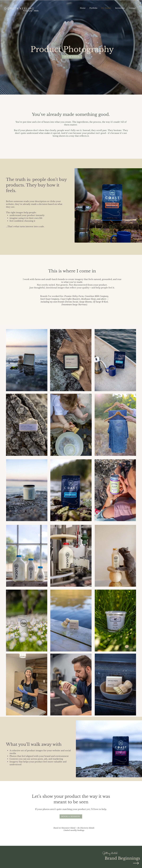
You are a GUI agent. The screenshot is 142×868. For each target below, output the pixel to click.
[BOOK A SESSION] (71, 816)
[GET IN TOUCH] (72, 57)
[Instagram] (139, 8)
